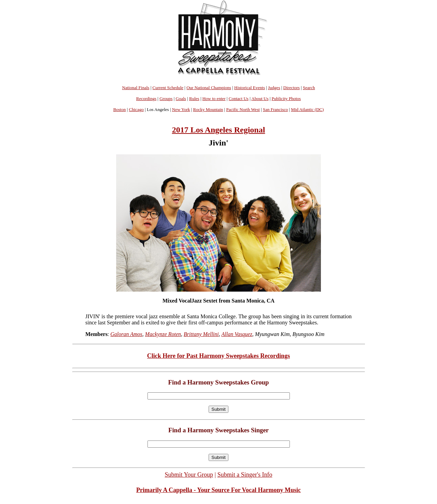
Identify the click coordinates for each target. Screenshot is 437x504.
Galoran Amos (126, 334)
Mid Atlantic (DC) (307, 109)
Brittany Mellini (201, 334)
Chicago (136, 109)
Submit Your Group (189, 475)
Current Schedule (168, 88)
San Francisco (275, 109)
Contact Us (239, 99)
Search (309, 88)
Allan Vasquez (237, 334)
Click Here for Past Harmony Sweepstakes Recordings (218, 356)
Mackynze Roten (163, 334)
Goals (181, 99)
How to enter (214, 99)
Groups (166, 99)
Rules (194, 99)
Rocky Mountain (208, 109)
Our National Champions (209, 88)
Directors (292, 88)
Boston (120, 109)
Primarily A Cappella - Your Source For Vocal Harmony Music (218, 490)
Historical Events (250, 88)
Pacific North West (243, 109)
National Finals (136, 88)
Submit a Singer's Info (245, 475)
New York (181, 109)
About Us (260, 99)
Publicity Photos (286, 99)
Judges (274, 88)
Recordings (146, 99)
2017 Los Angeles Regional (219, 130)
